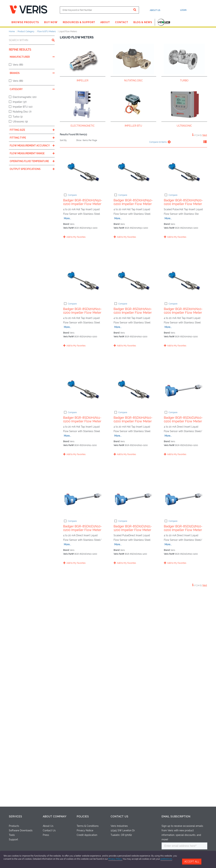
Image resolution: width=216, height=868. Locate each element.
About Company (55, 817)
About (105, 22)
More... (188, 162)
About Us (155, 10)
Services (15, 817)
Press (46, 835)
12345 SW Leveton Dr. (123, 830)
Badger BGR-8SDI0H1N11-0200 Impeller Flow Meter (147, 471)
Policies (83, 817)
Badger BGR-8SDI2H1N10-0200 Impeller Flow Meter (147, 366)
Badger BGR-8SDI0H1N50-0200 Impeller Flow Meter (147, 156)
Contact (122, 22)
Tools (12, 835)
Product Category (26, 31)
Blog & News (143, 22)
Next (205, 135)
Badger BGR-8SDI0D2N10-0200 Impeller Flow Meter (147, 577)
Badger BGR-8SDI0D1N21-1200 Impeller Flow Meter (147, 682)
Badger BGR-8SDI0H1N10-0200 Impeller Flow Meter (147, 419)
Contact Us (49, 830)
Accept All (192, 862)
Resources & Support (79, 22)
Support (13, 839)
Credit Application (87, 835)
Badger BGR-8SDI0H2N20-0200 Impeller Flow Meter (147, 261)
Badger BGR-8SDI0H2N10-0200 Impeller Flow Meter (147, 524)
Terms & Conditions (88, 826)
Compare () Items (158, 142)
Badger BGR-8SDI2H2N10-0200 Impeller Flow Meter (147, 314)
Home (12, 31)
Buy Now (51, 22)
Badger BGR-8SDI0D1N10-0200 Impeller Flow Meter (147, 629)
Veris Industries (119, 826)
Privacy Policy (115, 859)
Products (14, 826)
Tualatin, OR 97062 (121, 835)
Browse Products (25, 22)
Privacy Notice (85, 830)
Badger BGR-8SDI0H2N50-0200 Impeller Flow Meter (147, 209)
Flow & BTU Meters (47, 31)
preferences (166, 859)
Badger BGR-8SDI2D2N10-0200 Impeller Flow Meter (147, 734)
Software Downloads (21, 830)
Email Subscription (176, 817)
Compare (71, 195)
